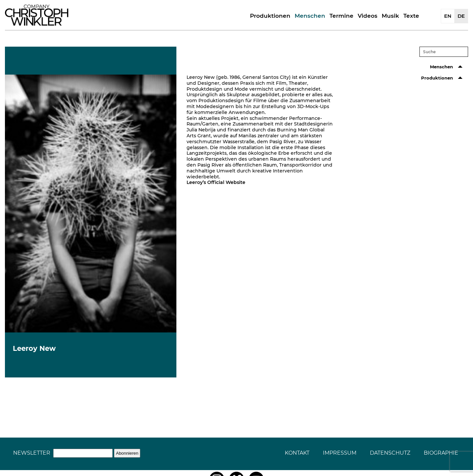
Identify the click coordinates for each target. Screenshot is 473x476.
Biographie (441, 453)
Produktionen (270, 16)
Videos (368, 16)
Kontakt (297, 453)
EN (448, 16)
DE (461, 16)
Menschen (310, 16)
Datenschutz (390, 453)
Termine (341, 16)
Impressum (340, 453)
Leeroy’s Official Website (216, 182)
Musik (390, 16)
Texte (411, 16)
